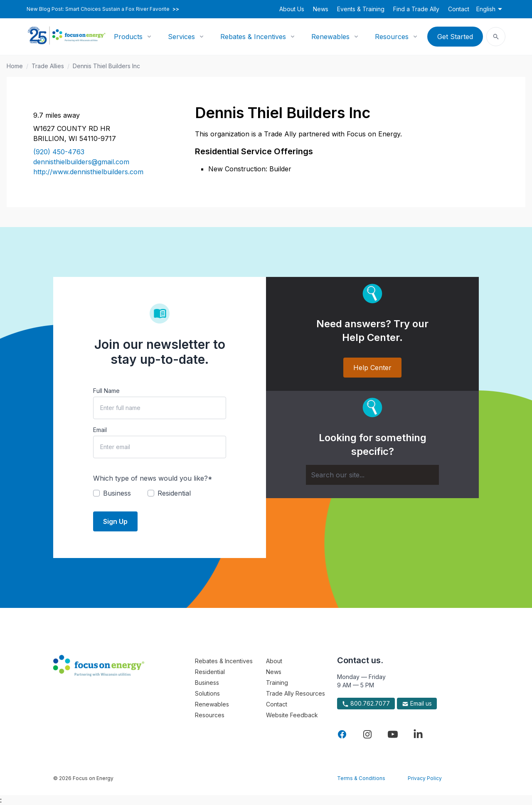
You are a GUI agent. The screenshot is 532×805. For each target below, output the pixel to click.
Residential (210, 672)
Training (277, 683)
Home (15, 66)
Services (181, 37)
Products (128, 37)
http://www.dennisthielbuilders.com (88, 172)
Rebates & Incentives (253, 37)
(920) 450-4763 (59, 152)
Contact (459, 9)
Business (207, 683)
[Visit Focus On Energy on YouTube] (393, 734)
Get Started (455, 37)
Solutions (207, 693)
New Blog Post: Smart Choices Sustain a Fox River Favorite (103, 9)
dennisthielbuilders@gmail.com (81, 162)
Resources (392, 37)
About (274, 661)
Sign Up (115, 521)
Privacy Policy (425, 778)
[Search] (372, 475)
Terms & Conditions (361, 778)
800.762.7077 (366, 704)
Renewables (330, 37)
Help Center (372, 368)
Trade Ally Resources (296, 693)
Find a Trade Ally (416, 9)
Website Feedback (292, 715)
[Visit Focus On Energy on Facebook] (342, 734)
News (321, 9)
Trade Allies (48, 66)
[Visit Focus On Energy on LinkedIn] (418, 734)
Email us (417, 704)
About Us (292, 9)
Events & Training (361, 9)
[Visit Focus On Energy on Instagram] (367, 734)
